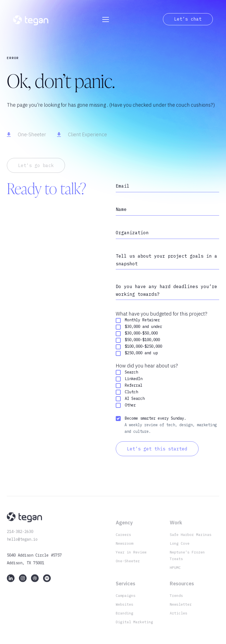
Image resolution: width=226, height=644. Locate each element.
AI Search (130, 400)
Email (123, 186)
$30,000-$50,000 (137, 335)
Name (121, 209)
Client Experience (87, 140)
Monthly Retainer (138, 321)
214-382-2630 (20, 536)
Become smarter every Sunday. (151, 419)
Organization (132, 233)
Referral (129, 387)
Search (127, 373)
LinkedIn (129, 380)
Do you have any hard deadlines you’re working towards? (166, 291)
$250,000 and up (137, 354)
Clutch (127, 393)
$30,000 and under (139, 328)
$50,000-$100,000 (138, 341)
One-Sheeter (32, 140)
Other (126, 406)
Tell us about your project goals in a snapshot (166, 260)
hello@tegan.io (22, 544)
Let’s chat (188, 19)
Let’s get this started (157, 450)
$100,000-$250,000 (139, 348)
